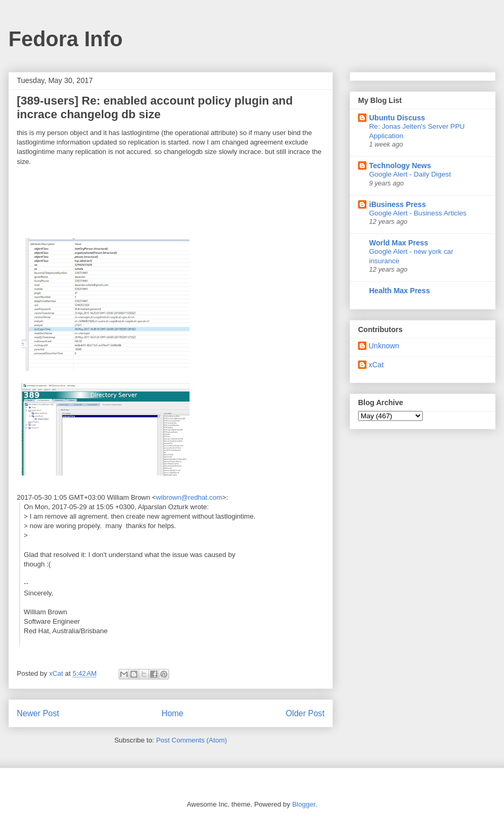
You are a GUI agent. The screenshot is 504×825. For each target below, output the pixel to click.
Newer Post (38, 713)
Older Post (305, 713)
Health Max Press (400, 291)
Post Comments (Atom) (191, 740)
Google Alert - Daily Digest (410, 174)
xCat (376, 365)
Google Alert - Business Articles (418, 213)
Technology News (400, 166)
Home (173, 713)
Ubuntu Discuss (397, 118)
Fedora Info (66, 39)
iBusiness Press (397, 204)
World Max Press (399, 243)
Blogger (303, 804)
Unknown (384, 346)
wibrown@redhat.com (189, 497)
